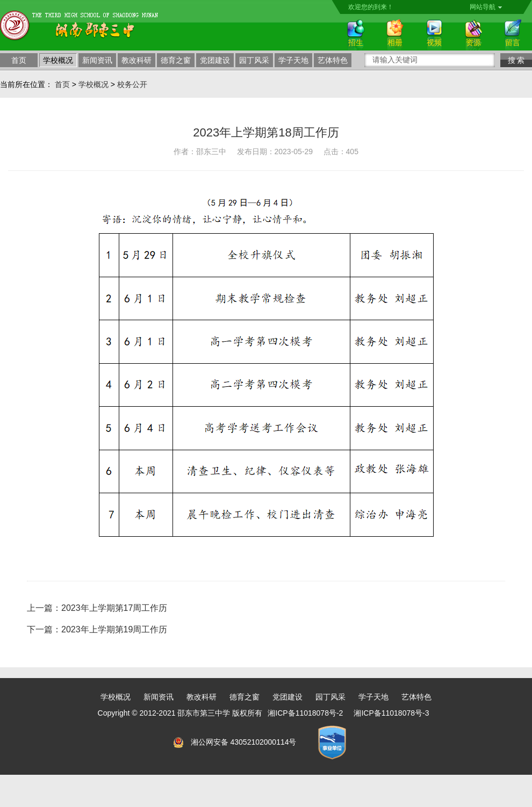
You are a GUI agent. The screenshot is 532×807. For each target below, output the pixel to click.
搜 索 (516, 60)
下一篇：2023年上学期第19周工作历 (97, 629)
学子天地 (293, 60)
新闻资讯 (97, 60)
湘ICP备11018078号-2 (305, 713)
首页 (19, 60)
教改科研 (136, 60)
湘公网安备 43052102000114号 (244, 742)
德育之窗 (176, 60)
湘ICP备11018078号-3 (391, 713)
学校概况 (58, 60)
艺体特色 (333, 60)
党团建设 (215, 60)
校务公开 (132, 84)
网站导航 (486, 7)
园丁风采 (254, 60)
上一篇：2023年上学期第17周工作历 (97, 608)
